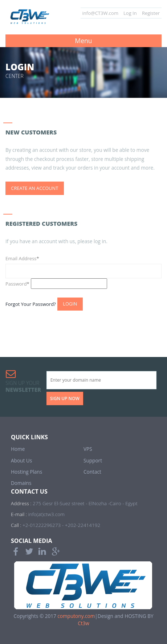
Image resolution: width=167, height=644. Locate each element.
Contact (92, 472)
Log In (130, 13)
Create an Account (34, 188)
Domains (21, 483)
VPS (88, 449)
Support (93, 460)
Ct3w (83, 623)
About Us (21, 460)
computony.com (76, 616)
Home (18, 449)
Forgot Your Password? (31, 304)
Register (151, 13)
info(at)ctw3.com (47, 514)
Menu (83, 41)
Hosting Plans (27, 472)
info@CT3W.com (100, 13)
